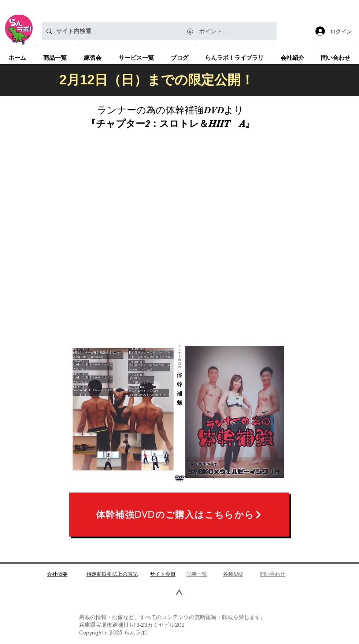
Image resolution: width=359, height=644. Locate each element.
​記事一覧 (197, 574)
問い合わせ (273, 574)
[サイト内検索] (159, 31)
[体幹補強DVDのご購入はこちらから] (179, 515)
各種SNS (233, 574)
